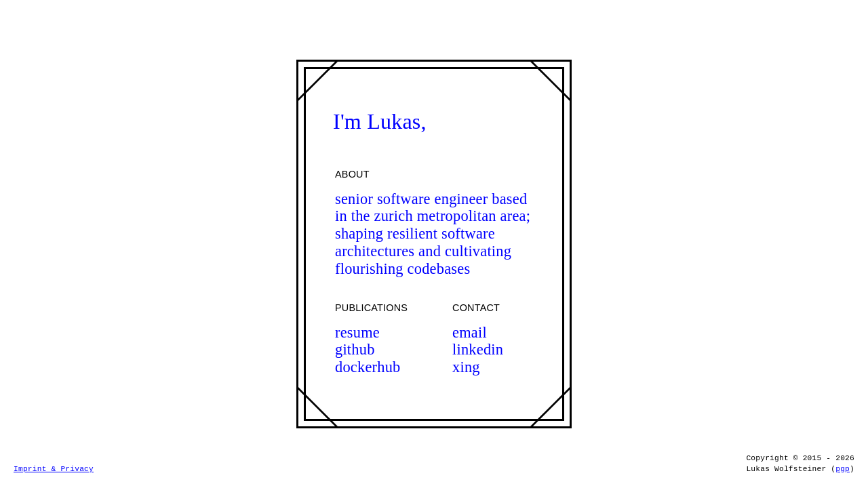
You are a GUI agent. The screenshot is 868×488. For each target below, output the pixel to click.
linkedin (478, 349)
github (355, 349)
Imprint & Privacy (54, 469)
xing (466, 367)
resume (357, 332)
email (470, 332)
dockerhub (368, 367)
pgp (843, 469)
